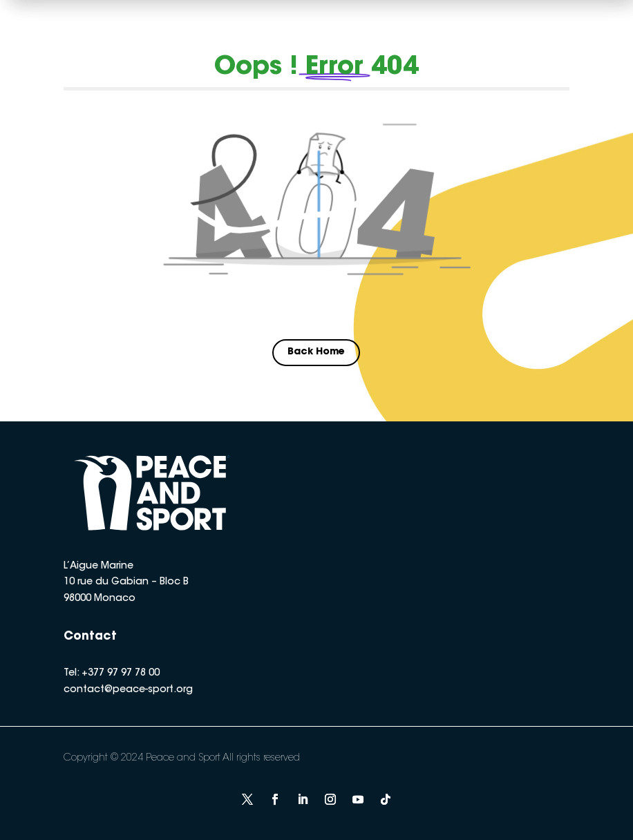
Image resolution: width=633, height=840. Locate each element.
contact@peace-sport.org (128, 690)
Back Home (316, 352)
